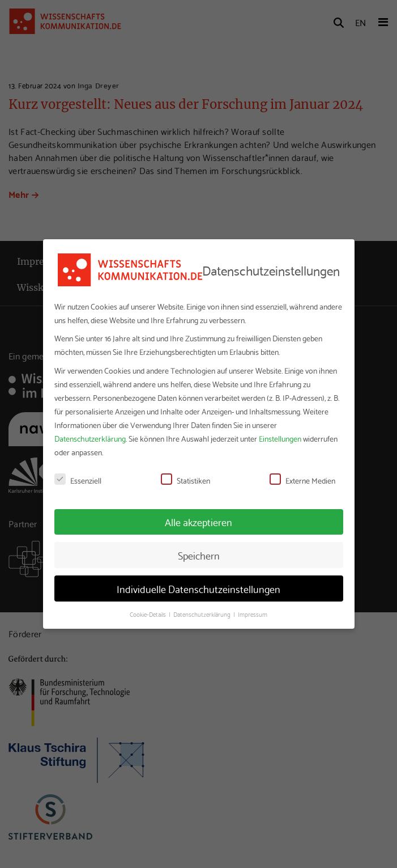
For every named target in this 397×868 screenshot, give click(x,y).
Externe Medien (302, 480)
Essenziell (78, 480)
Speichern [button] (199, 555)
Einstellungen (280, 438)
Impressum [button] (253, 614)
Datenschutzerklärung (90, 438)
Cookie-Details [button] (149, 614)
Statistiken (185, 480)
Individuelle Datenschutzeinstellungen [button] (198, 588)
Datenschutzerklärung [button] (203, 614)
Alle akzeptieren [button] (198, 522)
